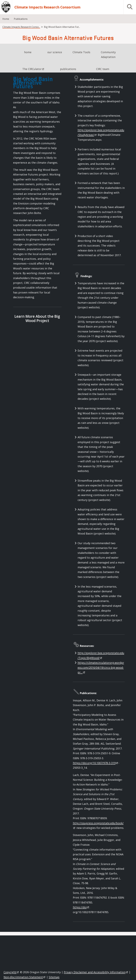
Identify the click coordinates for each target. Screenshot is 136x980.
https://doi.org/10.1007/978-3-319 (95, 763)
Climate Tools (81, 52)
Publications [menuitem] (21, 19)
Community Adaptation (108, 55)
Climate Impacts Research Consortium (47, 7)
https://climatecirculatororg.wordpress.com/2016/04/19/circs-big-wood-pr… (101, 667)
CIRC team (103, 69)
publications (68, 69)
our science (55, 52)
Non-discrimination (25, 977)
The (33, 69)
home (28, 52)
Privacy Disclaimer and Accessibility (96, 972)
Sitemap (54, 977)
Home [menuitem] (6, 19)
